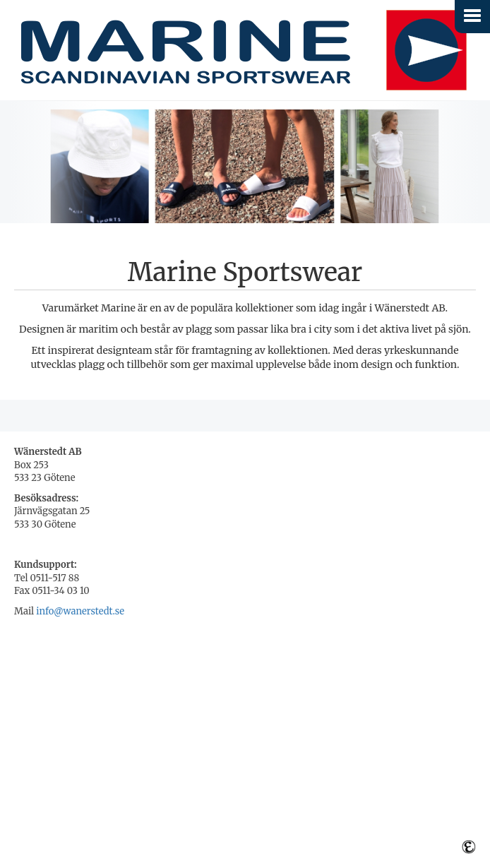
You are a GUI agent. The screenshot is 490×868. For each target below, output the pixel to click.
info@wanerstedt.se (80, 611)
